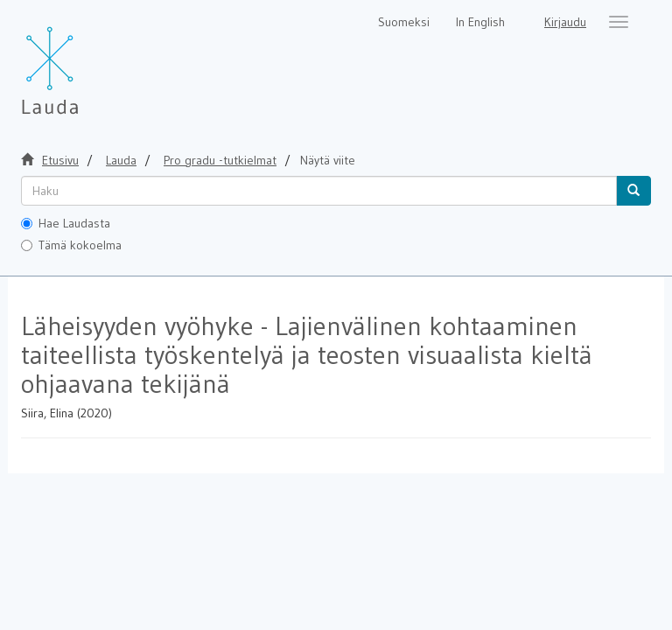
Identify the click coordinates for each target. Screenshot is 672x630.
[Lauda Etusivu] (87, 61)
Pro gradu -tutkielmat (220, 160)
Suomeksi (404, 22)
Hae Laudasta (66, 223)
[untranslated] (319, 191)
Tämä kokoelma (71, 245)
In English (480, 22)
